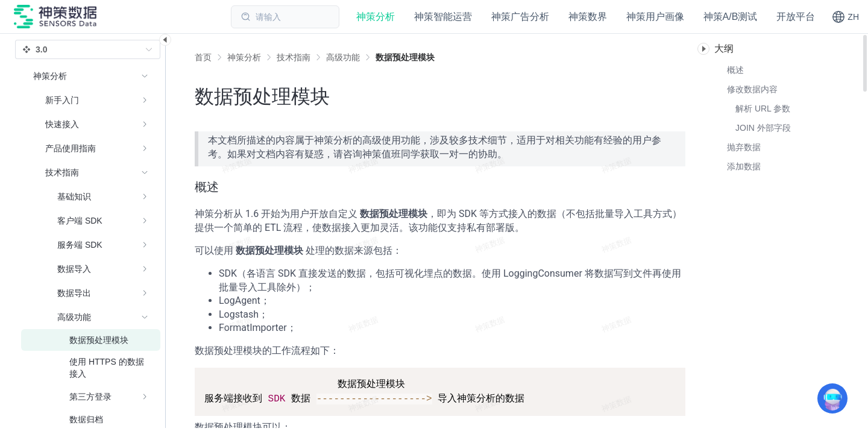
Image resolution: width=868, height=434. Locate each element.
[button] (845, 17)
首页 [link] (203, 57)
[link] (244, 57)
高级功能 (343, 57)
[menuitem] (91, 100)
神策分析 (244, 57)
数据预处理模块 (405, 57)
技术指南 (294, 57)
